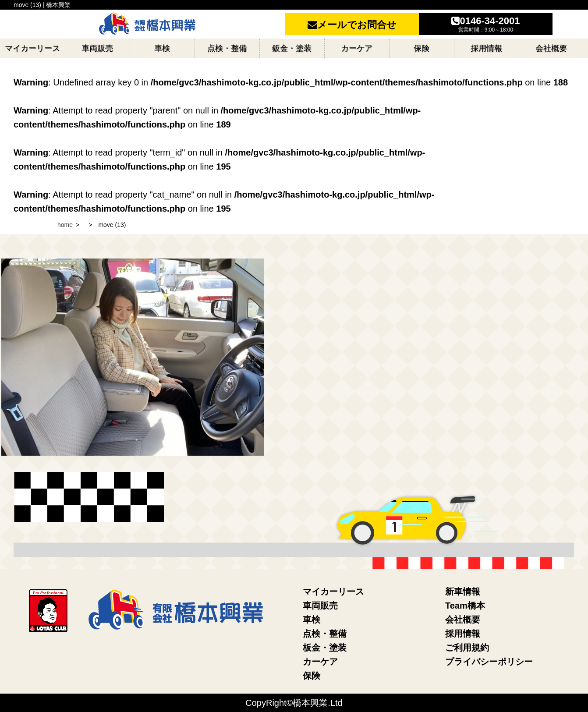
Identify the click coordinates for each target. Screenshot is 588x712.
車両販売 (320, 606)
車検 (312, 620)
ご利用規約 (467, 648)
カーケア (320, 662)
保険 (312, 676)
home (65, 225)
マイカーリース (333, 592)
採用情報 (463, 634)
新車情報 (463, 592)
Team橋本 (465, 606)
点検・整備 (325, 634)
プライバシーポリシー (489, 662)
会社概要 (463, 620)
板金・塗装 (325, 648)
